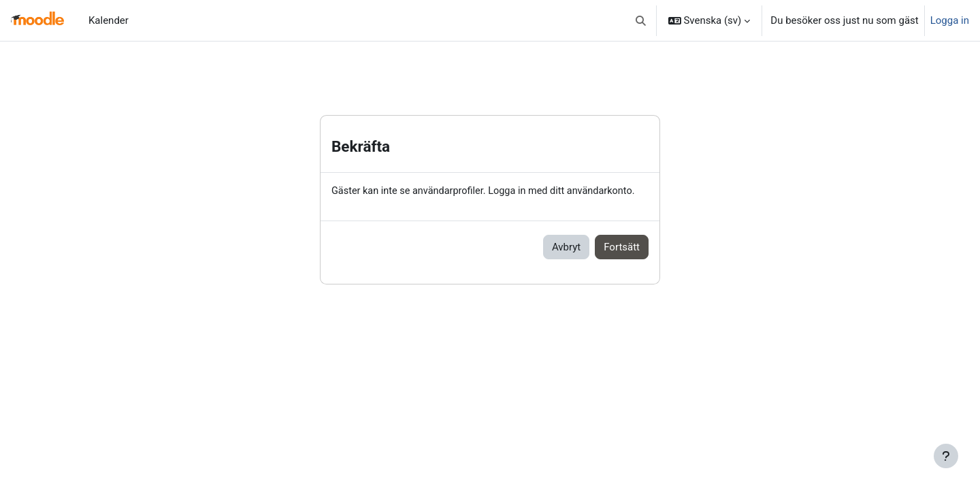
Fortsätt (622, 248)
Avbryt (566, 248)
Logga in (950, 20)
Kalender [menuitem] (109, 20)
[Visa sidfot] (946, 456)
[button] (641, 20)
